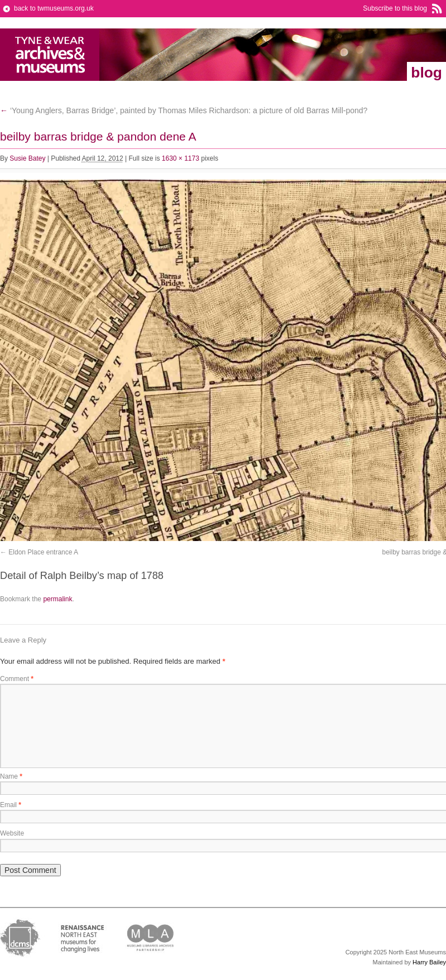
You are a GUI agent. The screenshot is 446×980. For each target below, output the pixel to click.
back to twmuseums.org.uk (54, 8)
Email (11, 805)
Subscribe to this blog (395, 8)
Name (11, 776)
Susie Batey (27, 158)
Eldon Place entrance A (43, 552)
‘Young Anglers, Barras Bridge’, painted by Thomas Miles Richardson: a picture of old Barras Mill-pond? (184, 110)
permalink (57, 599)
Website (12, 833)
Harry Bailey (429, 962)
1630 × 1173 (181, 158)
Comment (17, 679)
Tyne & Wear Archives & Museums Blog (50, 55)
